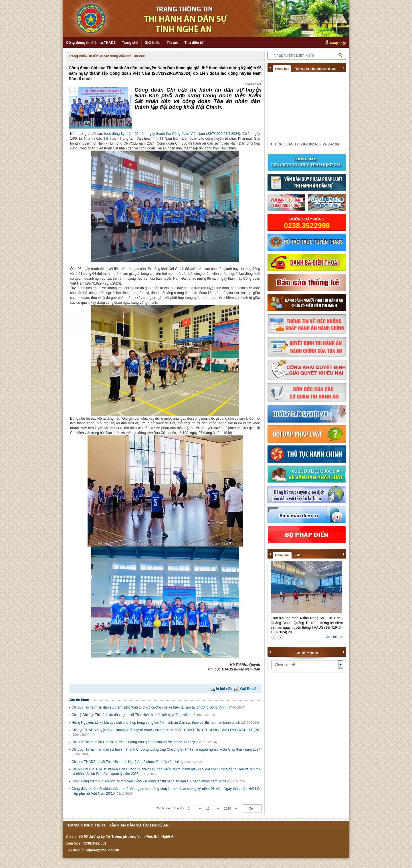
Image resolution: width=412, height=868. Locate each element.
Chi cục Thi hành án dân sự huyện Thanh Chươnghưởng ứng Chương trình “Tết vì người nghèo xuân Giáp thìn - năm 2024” (167, 749)
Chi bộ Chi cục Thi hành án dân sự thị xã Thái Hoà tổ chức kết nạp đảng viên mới (134, 715)
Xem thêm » (334, 637)
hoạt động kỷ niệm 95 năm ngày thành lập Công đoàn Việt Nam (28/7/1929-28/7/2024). (173, 134)
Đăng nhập (338, 43)
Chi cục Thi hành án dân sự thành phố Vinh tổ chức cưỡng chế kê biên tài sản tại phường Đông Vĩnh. (149, 707)
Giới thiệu (152, 43)
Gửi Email (248, 689)
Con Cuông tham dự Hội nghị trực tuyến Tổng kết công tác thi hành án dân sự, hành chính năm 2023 (149, 781)
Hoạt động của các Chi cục (123, 56)
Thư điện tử (194, 43)
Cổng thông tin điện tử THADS (91, 43)
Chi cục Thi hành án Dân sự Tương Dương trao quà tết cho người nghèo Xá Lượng (135, 742)
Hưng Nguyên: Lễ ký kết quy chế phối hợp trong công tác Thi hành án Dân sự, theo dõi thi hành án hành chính (156, 723)
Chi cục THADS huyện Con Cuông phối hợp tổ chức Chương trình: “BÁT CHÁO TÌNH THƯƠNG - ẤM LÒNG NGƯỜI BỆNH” (167, 730)
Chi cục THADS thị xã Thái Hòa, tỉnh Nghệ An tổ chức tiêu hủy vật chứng (127, 762)
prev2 (274, 638)
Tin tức (173, 43)
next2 (281, 638)
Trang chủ (130, 43)
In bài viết (224, 689)
